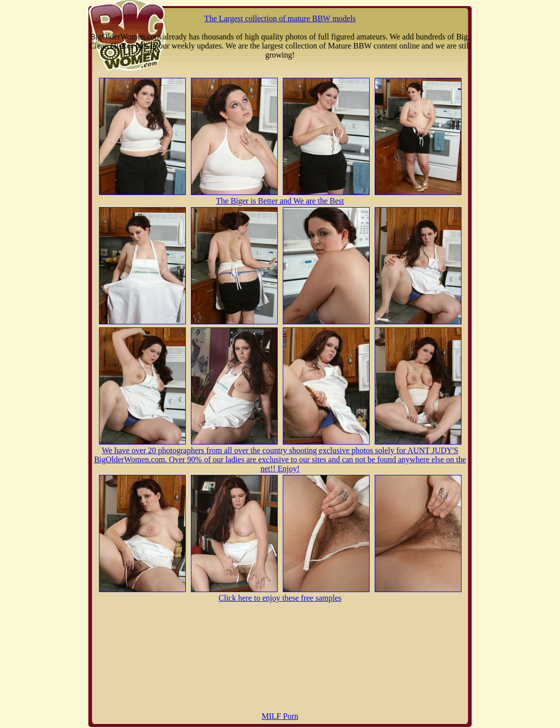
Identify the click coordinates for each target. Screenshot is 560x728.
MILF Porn (280, 716)
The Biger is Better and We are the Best (280, 201)
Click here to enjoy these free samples (280, 598)
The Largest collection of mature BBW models (280, 18)
